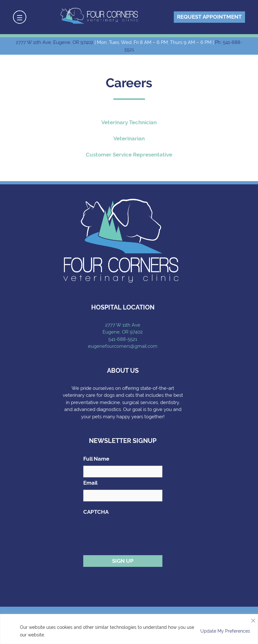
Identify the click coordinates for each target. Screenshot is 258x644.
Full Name (96, 459)
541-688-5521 (123, 339)
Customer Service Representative (129, 155)
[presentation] (131, 531)
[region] (129, 629)
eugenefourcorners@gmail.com (123, 346)
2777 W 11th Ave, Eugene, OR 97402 (55, 42)
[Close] (253, 619)
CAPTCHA (96, 512)
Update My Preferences (225, 631)
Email (90, 483)
